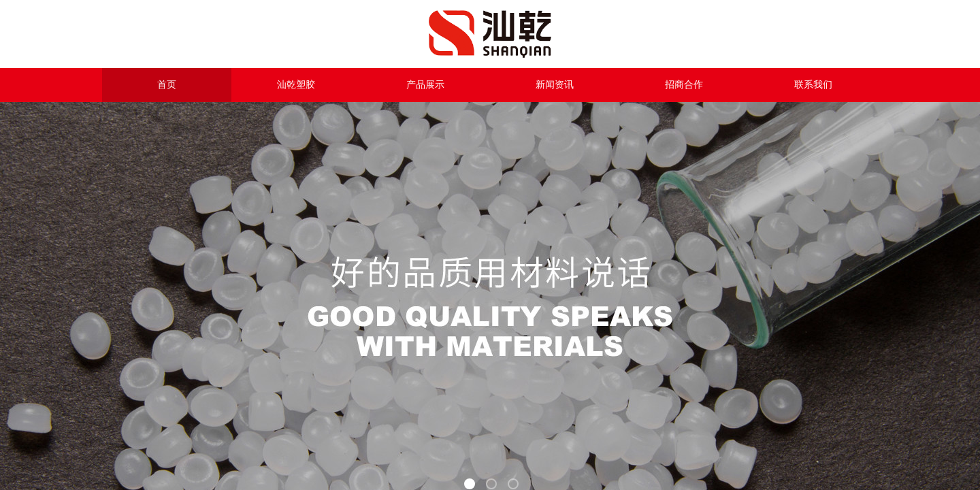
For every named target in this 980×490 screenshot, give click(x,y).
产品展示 (425, 85)
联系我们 (813, 85)
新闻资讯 (555, 85)
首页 (167, 85)
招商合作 (684, 85)
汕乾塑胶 (296, 85)
